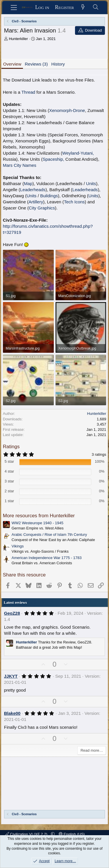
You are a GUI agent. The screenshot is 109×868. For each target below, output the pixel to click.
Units (91, 183)
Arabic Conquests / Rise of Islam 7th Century (49, 535)
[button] (53, 834)
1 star (9, 501)
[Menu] (14, 8)
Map (28, 183)
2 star (9, 491)
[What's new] (83, 7)
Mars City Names (20, 165)
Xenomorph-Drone (67, 110)
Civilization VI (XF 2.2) (27, 834)
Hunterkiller (18, 39)
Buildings (49, 196)
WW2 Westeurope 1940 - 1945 (37, 523)
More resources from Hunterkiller (39, 516)
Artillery (36, 202)
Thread (28, 92)
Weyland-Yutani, (78, 153)
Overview (12, 64)
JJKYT (11, 676)
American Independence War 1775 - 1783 (47, 558)
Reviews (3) (36, 64)
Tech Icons (74, 202)
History (58, 64)
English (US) (72, 834)
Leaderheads (33, 190)
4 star (9, 471)
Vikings (18, 546)
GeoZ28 (12, 613)
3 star (9, 481)
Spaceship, (53, 159)
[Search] (96, 7)
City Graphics (42, 208)
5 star (9, 461)
